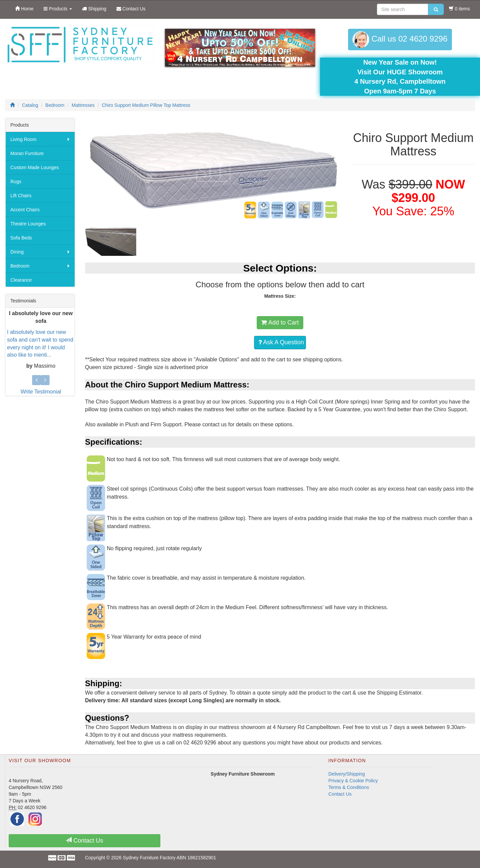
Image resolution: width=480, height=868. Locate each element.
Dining (17, 252)
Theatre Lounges (28, 224)
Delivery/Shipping (347, 774)
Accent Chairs (25, 210)
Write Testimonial (41, 392)
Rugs (16, 182)
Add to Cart (280, 322)
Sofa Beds (21, 238)
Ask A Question (281, 342)
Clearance (21, 280)
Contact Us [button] (84, 840)
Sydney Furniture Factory (149, 858)
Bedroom (20, 266)
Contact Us (340, 794)
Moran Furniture (27, 153)
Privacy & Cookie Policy (353, 781)
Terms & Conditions (349, 787)
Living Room (23, 139)
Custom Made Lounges (35, 167)
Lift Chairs (21, 196)
